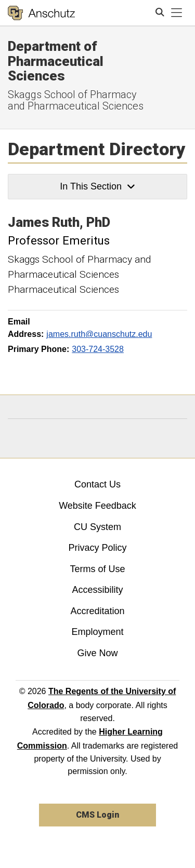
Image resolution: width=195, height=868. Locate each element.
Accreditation (97, 611)
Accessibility (97, 590)
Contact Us (97, 484)
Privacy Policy (97, 548)
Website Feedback (97, 506)
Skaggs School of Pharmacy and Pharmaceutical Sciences (76, 100)
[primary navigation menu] (177, 13)
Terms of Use (97, 569)
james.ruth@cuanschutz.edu (99, 334)
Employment (97, 632)
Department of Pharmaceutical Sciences (56, 61)
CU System (97, 527)
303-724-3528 (98, 349)
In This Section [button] (97, 186)
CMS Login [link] (97, 815)
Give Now (97, 653)
